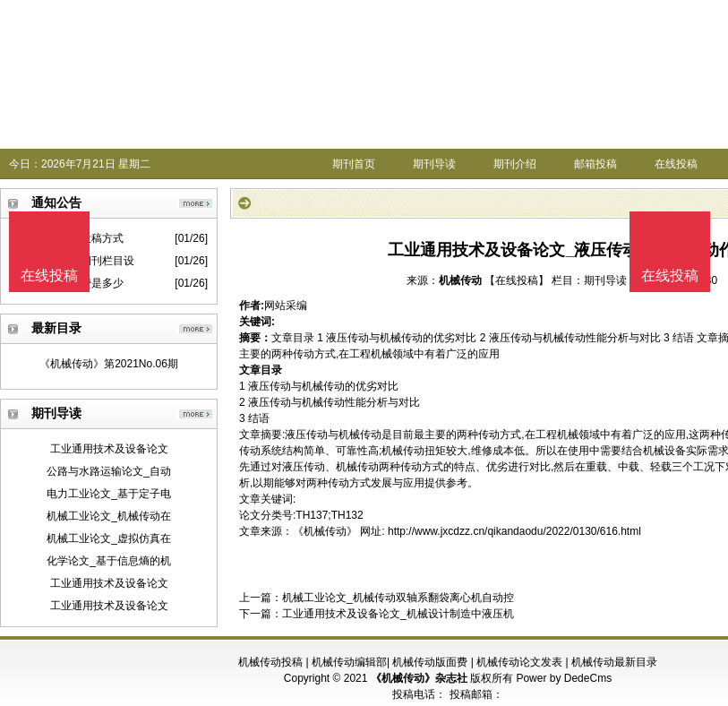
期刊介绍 (515, 164)
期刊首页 (354, 164)
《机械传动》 (325, 531)
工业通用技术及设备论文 (109, 449)
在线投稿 (676, 164)
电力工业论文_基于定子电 (109, 494)
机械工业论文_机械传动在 (109, 516)
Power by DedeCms (564, 678)
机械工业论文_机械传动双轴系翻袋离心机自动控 (398, 598)
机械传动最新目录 (614, 662)
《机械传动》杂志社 (419, 678)
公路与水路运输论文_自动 (109, 471)
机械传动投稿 (270, 662)
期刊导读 (434, 164)
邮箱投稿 (595, 164)
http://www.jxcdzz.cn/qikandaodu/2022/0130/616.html (514, 531)
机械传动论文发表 (519, 662)
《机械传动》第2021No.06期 (109, 364)
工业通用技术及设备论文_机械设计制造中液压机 (398, 614)
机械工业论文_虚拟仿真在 (109, 538)
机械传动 (460, 280)
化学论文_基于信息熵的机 (109, 561)
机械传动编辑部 (349, 662)
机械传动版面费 (430, 662)
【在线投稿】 (517, 280)
